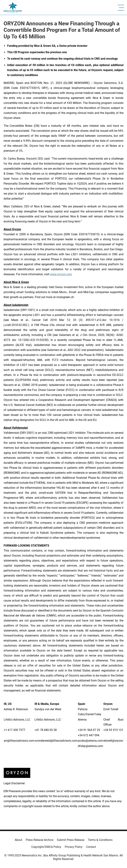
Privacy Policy (74, 847)
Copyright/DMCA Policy (46, 847)
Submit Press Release (71, 840)
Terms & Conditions (100, 840)
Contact (91, 847)
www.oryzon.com (61, 274)
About (18, 840)
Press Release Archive (40, 840)
